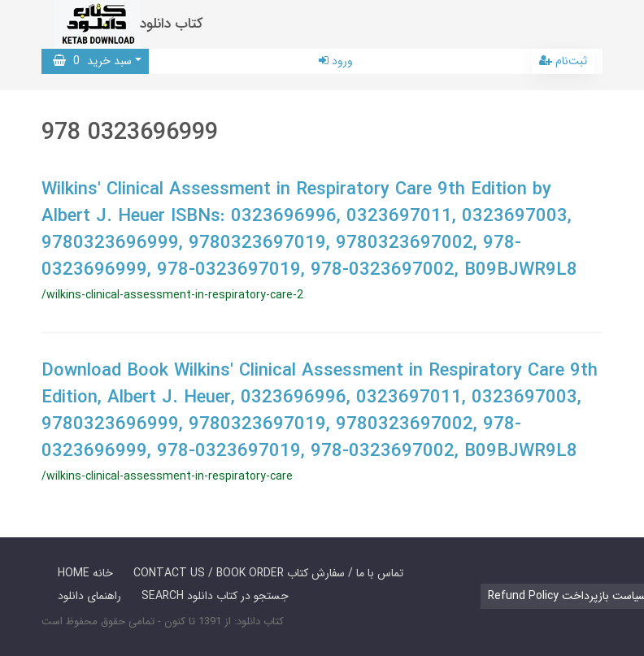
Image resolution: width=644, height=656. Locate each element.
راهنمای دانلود (89, 596)
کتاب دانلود (172, 24)
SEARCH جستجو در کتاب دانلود (215, 596)
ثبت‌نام (563, 61)
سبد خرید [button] (92, 61)
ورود (336, 61)
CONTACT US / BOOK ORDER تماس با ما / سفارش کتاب (268, 573)
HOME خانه (85, 573)
